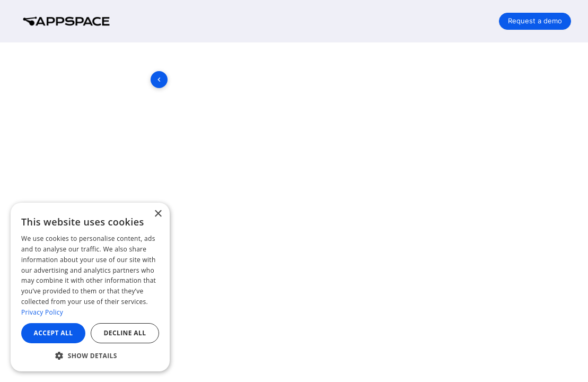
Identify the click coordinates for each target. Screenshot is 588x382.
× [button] (158, 214)
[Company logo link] (74, 21)
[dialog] (90, 287)
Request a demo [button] (535, 21)
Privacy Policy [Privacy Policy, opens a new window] (42, 312)
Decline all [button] (125, 333)
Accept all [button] (54, 333)
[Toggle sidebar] (159, 80)
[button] (90, 355)
